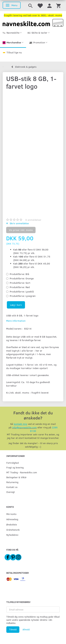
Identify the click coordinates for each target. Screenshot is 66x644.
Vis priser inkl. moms (21, 230)
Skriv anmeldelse (19, 223)
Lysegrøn (23, 296)
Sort (20, 283)
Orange (22, 278)
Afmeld (26, 629)
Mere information (16, 321)
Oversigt (11, 492)
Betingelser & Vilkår (16, 477)
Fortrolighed (12, 463)
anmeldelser (33, 220)
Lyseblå (22, 291)
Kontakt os (12, 487)
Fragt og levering (15, 467)
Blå (19, 274)
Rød (20, 287)
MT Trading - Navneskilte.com (22, 472)
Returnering (12, 482)
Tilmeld (13, 629)
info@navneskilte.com (24, 427)
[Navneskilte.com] (33, 22)
